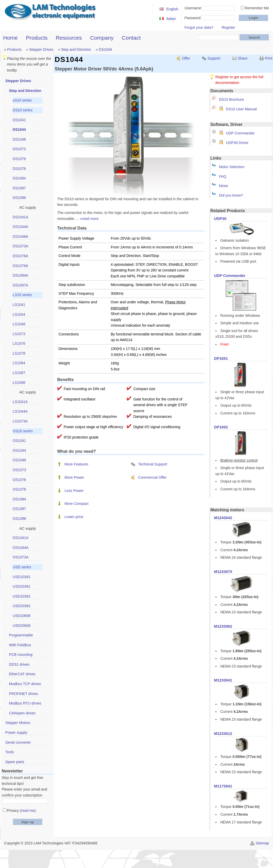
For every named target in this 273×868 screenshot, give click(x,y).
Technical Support (153, 464)
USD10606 (22, 616)
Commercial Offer (152, 477)
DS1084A (20, 275)
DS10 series (23, 110)
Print (269, 58)
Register (228, 27)
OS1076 (19, 480)
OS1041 (19, 441)
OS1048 (19, 460)
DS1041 (19, 120)
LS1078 (19, 353)
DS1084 (19, 178)
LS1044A (20, 411)
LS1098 (19, 383)
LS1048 (19, 324)
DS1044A (20, 227)
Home (10, 38)
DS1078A (20, 266)
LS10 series (22, 295)
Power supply (16, 733)
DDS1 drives (19, 664)
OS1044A (21, 548)
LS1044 (19, 314)
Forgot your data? (199, 27)
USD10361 (22, 577)
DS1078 (19, 169)
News (224, 186)
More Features (76, 464)
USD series (22, 567)
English (172, 9)
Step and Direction (76, 49)
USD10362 (22, 596)
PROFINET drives (24, 694)
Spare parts (15, 762)
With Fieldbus (20, 645)
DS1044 (105, 49)
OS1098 (19, 519)
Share (243, 58)
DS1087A (20, 285)
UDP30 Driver (237, 143)
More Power (74, 477)
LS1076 (19, 343)
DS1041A (20, 217)
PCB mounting (21, 655)
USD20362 (22, 606)
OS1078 (19, 489)
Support (214, 58)
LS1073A (20, 421)
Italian (171, 19)
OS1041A (21, 538)
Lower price (74, 517)
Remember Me (257, 8)
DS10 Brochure (232, 99)
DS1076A (20, 256)
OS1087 (19, 509)
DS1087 (19, 188)
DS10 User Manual (241, 109)
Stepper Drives (41, 49)
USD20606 (22, 626)
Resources (69, 38)
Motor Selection (232, 167)
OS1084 (19, 499)
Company (102, 38)
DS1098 (19, 198)
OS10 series (23, 431)
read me (28, 810)
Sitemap (262, 843)
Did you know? (231, 195)
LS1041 (19, 305)
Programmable (21, 635)
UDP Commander (240, 133)
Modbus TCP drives (25, 684)
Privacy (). (22, 810)
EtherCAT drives (22, 674)
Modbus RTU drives (25, 703)
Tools (10, 752)
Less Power (74, 491)
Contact (131, 38)
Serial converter (18, 742)
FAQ (223, 176)
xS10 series (22, 100)
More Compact (76, 504)
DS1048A (20, 236)
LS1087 (19, 373)
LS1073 (19, 334)
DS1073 (19, 149)
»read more (89, 219)
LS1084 (19, 363)
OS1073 (19, 470)
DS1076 (19, 159)
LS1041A (20, 402)
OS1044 (19, 450)
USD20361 (22, 586)
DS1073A (20, 246)
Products (37, 38)
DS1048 (19, 139)
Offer (186, 58)
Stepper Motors (18, 723)
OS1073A (21, 557)
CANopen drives (22, 713)
